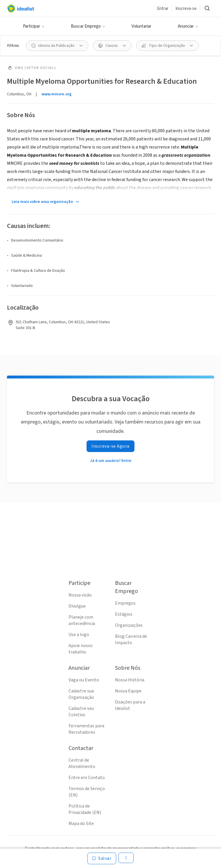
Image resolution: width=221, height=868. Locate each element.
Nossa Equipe (128, 691)
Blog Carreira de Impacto (131, 640)
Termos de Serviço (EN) (87, 792)
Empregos (125, 603)
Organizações (129, 625)
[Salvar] (102, 858)
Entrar (163, 9)
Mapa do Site (81, 824)
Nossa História (130, 680)
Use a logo (79, 635)
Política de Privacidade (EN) (85, 809)
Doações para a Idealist (130, 705)
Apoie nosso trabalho (81, 649)
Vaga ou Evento (84, 680)
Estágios (124, 614)
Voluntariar (141, 26)
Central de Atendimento (82, 763)
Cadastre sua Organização (81, 694)
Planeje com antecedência (82, 620)
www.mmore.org (56, 94)
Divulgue (77, 606)
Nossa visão (80, 595)
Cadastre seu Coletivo (81, 712)
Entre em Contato (87, 778)
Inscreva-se (186, 9)
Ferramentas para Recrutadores (86, 729)
